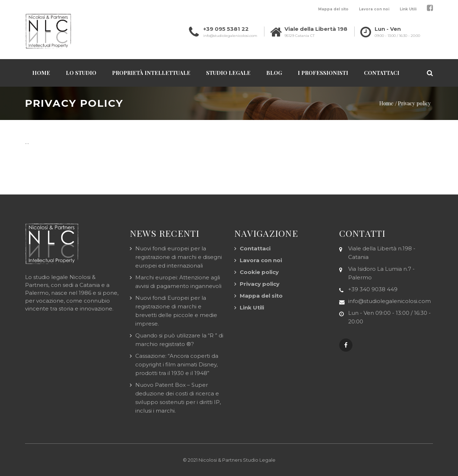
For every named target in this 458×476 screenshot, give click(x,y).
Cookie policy (259, 272)
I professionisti (323, 73)
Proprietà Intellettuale (151, 73)
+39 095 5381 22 (226, 29)
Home (41, 73)
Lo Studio (81, 73)
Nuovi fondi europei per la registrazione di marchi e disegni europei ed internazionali (179, 257)
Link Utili (408, 9)
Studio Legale (228, 73)
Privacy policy (260, 284)
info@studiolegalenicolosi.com (230, 36)
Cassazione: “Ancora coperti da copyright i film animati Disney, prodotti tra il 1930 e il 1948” (177, 364)
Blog (274, 73)
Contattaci (382, 73)
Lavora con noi (374, 9)
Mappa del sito (333, 9)
